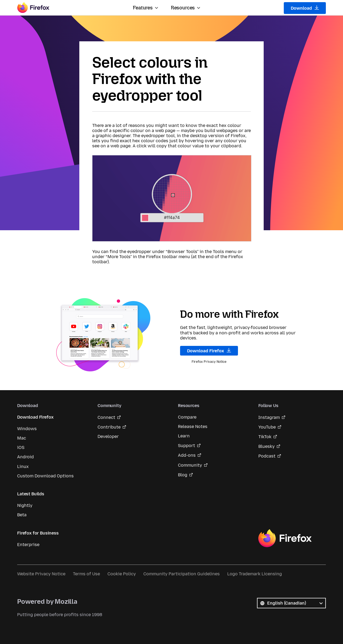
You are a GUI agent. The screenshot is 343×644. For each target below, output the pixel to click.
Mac (22, 438)
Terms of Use (86, 574)
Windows (27, 429)
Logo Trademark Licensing (255, 574)
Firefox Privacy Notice (209, 362)
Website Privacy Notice (41, 574)
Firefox (285, 538)
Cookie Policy (122, 574)
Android (25, 457)
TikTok (265, 437)
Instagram (269, 417)
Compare (187, 417)
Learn (184, 436)
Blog (183, 475)
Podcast (267, 456)
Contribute (109, 427)
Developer (108, 436)
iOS (21, 447)
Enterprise (28, 545)
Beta (22, 515)
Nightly (25, 505)
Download (305, 8)
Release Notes (193, 427)
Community (190, 465)
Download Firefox (209, 351)
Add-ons (187, 455)
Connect (106, 417)
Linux (23, 466)
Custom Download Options (45, 476)
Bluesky (266, 446)
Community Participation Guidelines (182, 574)
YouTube (267, 427)
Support (187, 446)
